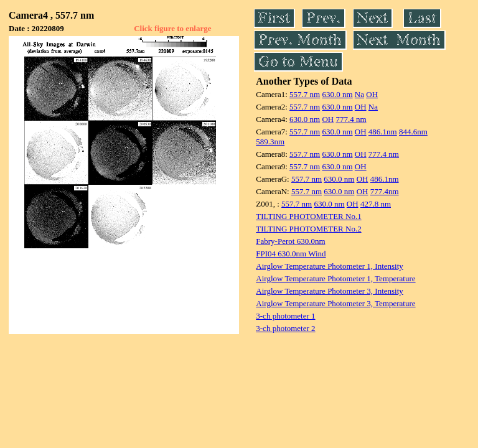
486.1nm (383, 132)
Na (359, 94)
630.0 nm (337, 94)
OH (372, 94)
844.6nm (413, 132)
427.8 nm (376, 204)
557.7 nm (305, 94)
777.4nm (385, 191)
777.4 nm (351, 119)
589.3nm (270, 142)
